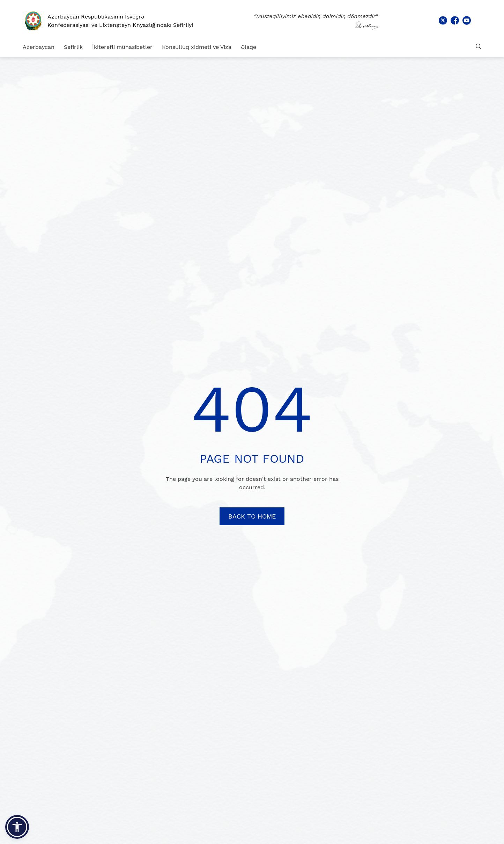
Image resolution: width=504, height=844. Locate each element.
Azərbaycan (39, 47)
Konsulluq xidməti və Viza (197, 47)
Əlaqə (249, 47)
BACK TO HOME (252, 516)
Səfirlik (73, 47)
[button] (17, 827)
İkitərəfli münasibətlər (122, 47)
